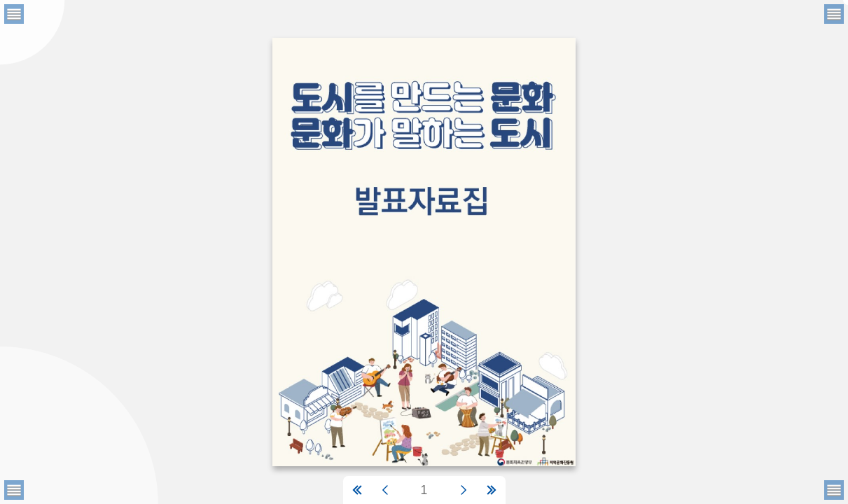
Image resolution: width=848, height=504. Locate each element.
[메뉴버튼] (14, 490)
